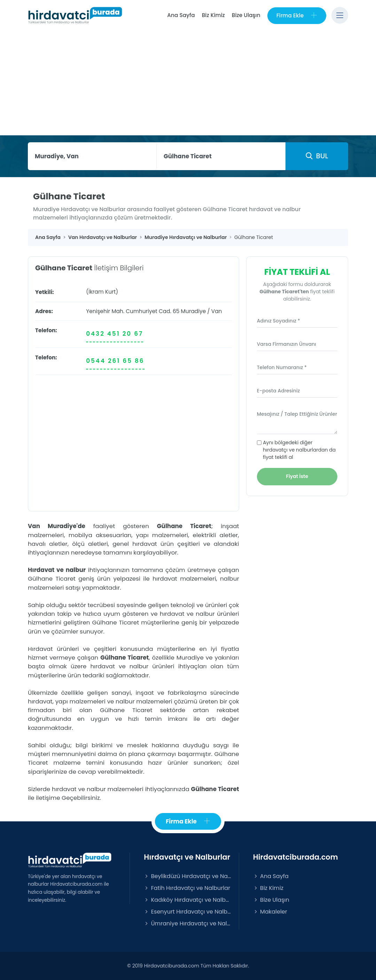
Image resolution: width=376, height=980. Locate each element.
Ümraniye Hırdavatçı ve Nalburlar (188, 923)
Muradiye (194, 311)
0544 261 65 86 (115, 361)
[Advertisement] (188, 83)
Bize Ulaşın (246, 15)
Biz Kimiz (213, 15)
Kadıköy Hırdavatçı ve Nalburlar (188, 900)
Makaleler (270, 912)
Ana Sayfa (181, 15)
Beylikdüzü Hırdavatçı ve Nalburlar (188, 876)
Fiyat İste (297, 476)
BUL (317, 156)
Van (217, 311)
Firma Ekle (297, 15)
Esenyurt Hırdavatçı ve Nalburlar (188, 912)
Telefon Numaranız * (282, 367)
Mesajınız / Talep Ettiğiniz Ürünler (297, 414)
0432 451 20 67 (115, 334)
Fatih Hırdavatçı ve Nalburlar (187, 888)
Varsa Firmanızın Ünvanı (287, 344)
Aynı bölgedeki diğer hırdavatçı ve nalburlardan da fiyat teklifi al (299, 450)
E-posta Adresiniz (279, 391)
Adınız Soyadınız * (279, 321)
